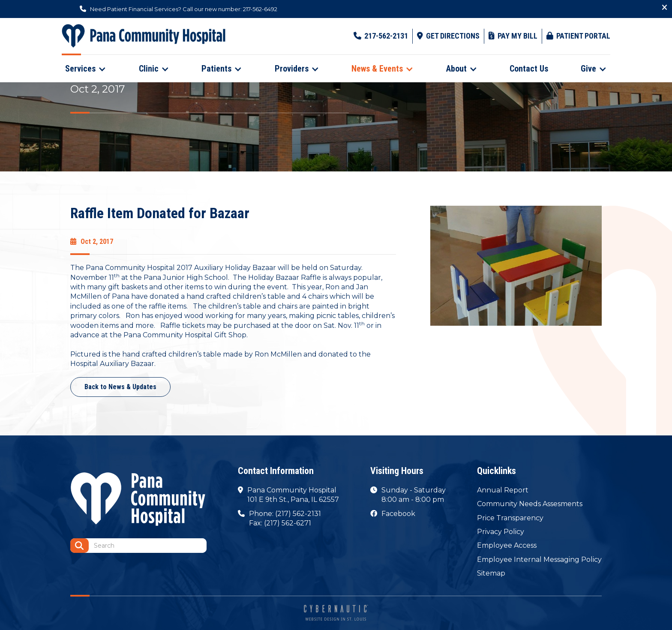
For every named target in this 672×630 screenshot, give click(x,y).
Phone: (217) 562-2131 (285, 514)
